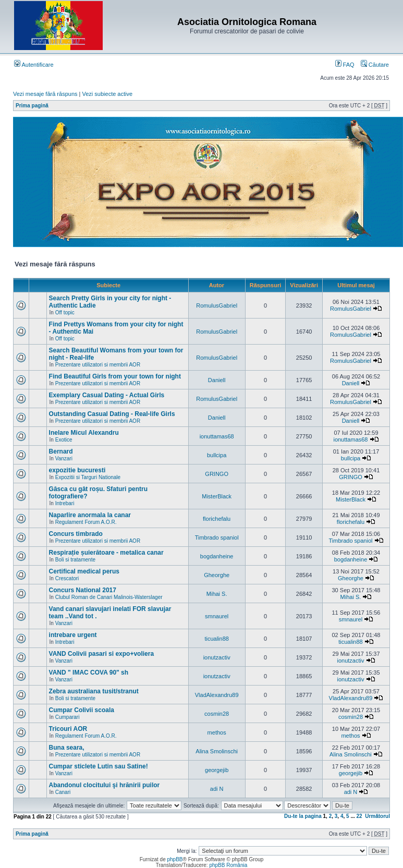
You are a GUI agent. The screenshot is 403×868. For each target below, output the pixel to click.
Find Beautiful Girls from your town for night (115, 376)
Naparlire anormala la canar (90, 515)
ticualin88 (216, 639)
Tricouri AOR (68, 729)
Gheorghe (217, 575)
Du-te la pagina (303, 816)
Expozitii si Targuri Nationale (88, 477)
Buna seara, (67, 748)
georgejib (217, 770)
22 (359, 816)
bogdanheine (217, 556)
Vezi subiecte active (108, 94)
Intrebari (65, 503)
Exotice (64, 440)
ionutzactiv (217, 657)
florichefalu (217, 519)
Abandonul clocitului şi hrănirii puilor (105, 785)
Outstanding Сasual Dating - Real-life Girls (112, 414)
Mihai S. (217, 594)
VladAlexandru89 (217, 695)
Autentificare (34, 65)
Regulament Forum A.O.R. (86, 522)
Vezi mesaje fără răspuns (45, 94)
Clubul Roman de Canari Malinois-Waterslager (109, 597)
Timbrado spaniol (217, 537)
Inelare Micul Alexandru (84, 433)
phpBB (175, 859)
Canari (63, 792)
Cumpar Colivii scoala (82, 710)
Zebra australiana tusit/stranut (94, 691)
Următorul (377, 816)
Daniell (217, 380)
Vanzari (64, 459)
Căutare (375, 65)
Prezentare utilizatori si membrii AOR (98, 365)
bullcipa (217, 455)
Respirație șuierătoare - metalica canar (106, 553)
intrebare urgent (73, 635)
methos (217, 732)
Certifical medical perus (84, 571)
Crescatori (67, 578)
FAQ (345, 65)
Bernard (61, 451)
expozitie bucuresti (77, 470)
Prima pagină (32, 106)
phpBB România (228, 865)
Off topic (65, 313)
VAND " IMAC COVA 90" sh (89, 673)
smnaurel (217, 616)
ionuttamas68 (217, 436)
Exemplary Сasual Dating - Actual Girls (107, 395)
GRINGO (217, 474)
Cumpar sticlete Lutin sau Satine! (99, 766)
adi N (217, 789)
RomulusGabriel (217, 305)
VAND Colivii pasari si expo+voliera (102, 654)
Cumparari (68, 717)
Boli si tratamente (75, 560)
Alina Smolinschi (217, 751)
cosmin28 (217, 714)
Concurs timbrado (76, 534)
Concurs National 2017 (83, 590)
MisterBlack (217, 496)
